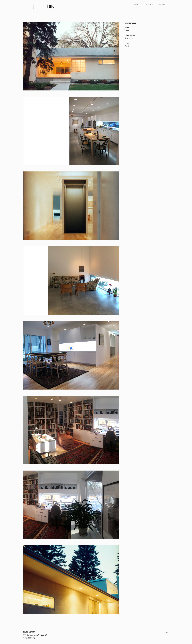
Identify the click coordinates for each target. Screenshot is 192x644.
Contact (162, 5)
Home (137, 5)
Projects (149, 5)
